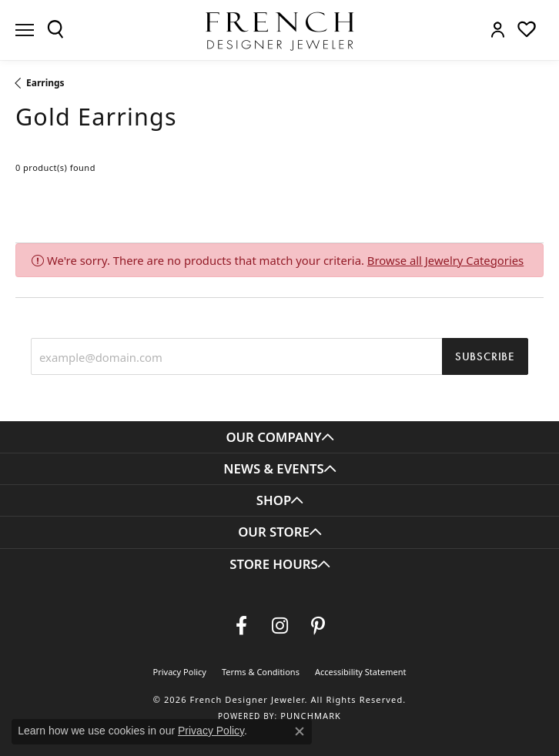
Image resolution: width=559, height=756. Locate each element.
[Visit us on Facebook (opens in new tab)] (241, 626)
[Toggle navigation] (25, 30)
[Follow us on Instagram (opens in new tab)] (279, 626)
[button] (55, 29)
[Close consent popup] (300, 731)
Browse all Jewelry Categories (445, 260)
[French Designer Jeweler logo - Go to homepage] (279, 30)
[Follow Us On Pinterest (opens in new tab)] (318, 626)
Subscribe (485, 356)
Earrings (45, 83)
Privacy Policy (180, 672)
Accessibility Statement (361, 672)
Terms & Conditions (261, 672)
